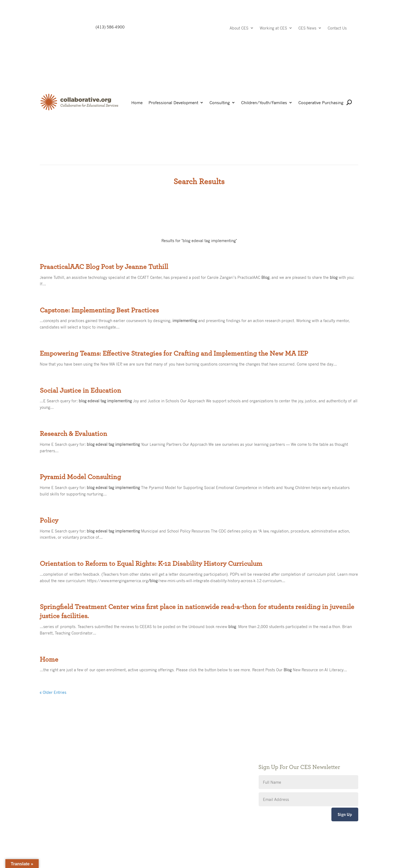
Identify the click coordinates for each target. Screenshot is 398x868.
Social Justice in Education (80, 391)
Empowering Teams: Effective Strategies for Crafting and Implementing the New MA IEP (174, 353)
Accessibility (160, 772)
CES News (307, 28)
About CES (239, 28)
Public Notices (162, 748)
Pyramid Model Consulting (80, 477)
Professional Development (173, 103)
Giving (155, 756)
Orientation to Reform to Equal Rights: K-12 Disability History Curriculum (151, 564)
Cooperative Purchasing (321, 103)
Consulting (220, 103)
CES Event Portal (164, 780)
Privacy (155, 764)
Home (137, 103)
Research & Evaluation (73, 434)
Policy (49, 520)
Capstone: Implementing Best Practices (99, 310)
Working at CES (273, 28)
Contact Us (337, 28)
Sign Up (345, 814)
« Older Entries (53, 692)
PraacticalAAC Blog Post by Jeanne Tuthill (104, 267)
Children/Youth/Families (264, 103)
